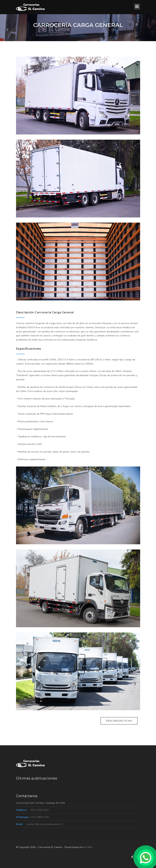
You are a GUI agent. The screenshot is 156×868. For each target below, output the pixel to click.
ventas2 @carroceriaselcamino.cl (44, 824)
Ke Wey (88, 847)
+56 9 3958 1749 (39, 817)
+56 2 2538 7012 (39, 810)
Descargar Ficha (119, 721)
